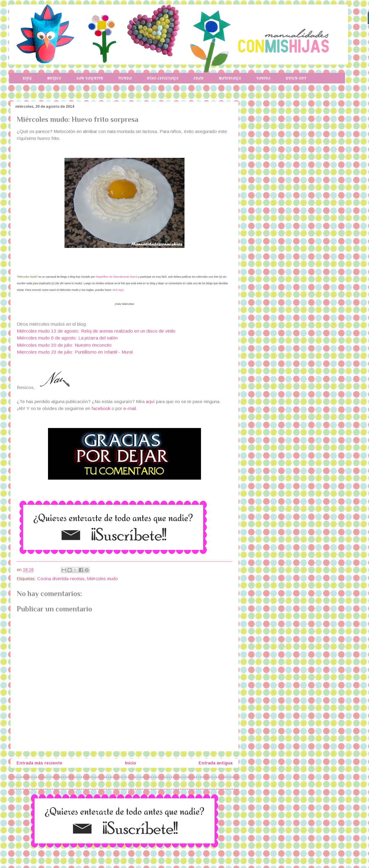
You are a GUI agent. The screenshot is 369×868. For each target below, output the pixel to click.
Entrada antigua (216, 763)
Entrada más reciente (39, 763)
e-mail (130, 408)
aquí (151, 401)
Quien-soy (296, 78)
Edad (198, 78)
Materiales (230, 78)
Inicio (130, 763)
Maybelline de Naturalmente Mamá (117, 277)
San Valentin (90, 78)
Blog (27, 78)
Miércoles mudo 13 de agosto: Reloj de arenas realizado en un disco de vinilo (96, 331)
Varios (263, 78)
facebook (101, 408)
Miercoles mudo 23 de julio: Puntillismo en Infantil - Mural (75, 352)
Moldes (54, 78)
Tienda (125, 78)
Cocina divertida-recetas (61, 579)
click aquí (118, 290)
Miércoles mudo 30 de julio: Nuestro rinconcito (64, 345)
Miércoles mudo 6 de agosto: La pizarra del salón (67, 338)
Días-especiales (163, 78)
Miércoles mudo (102, 579)
